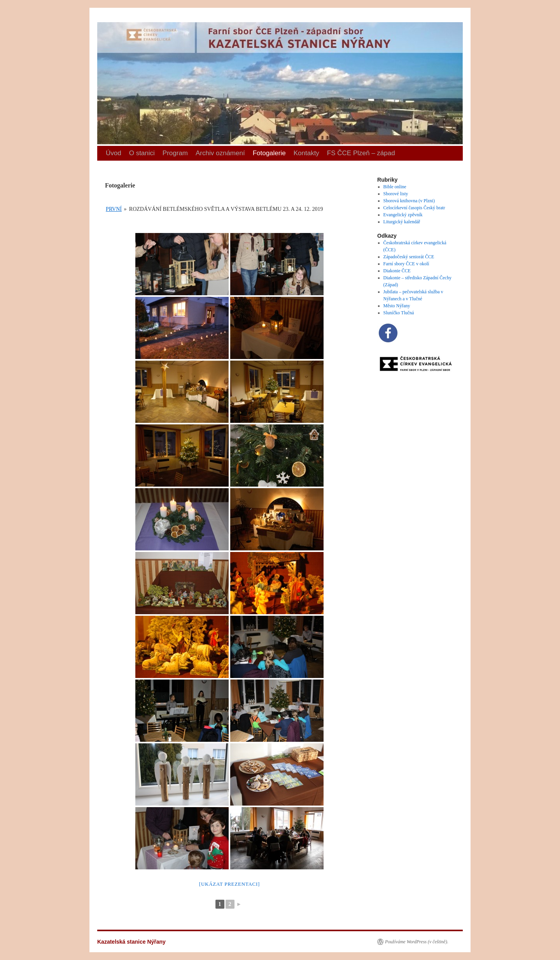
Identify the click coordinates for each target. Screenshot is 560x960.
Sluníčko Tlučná (399, 313)
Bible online (395, 187)
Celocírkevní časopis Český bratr (414, 208)
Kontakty (306, 153)
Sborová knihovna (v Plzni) (409, 201)
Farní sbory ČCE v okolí (406, 264)
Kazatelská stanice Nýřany (100, 8)
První (114, 209)
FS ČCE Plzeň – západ (361, 153)
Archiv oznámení (220, 153)
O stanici (142, 153)
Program (175, 153)
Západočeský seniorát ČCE (409, 257)
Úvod (114, 153)
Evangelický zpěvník (403, 215)
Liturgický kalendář (402, 222)
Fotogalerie (269, 153)
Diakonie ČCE (397, 271)
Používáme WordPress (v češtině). (417, 942)
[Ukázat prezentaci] (229, 884)
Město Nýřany (397, 306)
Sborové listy (396, 194)
